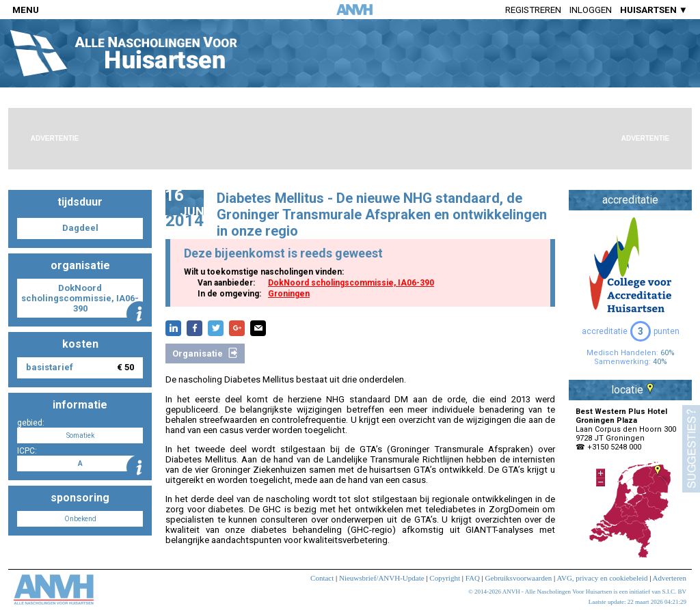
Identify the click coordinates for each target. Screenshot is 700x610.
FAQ (473, 578)
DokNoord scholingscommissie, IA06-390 (351, 283)
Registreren (533, 10)
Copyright (445, 578)
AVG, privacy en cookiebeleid (602, 578)
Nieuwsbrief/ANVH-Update (382, 578)
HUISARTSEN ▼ (654, 10)
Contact (322, 578)
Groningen (289, 294)
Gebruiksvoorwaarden (519, 578)
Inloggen (591, 10)
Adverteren (670, 578)
